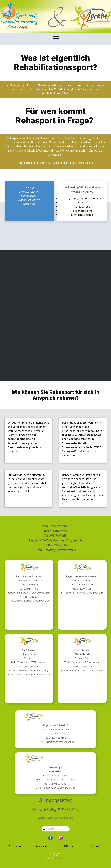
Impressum (42, 846)
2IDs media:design (60, 858)
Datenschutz (16, 846)
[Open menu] (56, 39)
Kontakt (95, 846)
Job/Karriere (69, 846)
